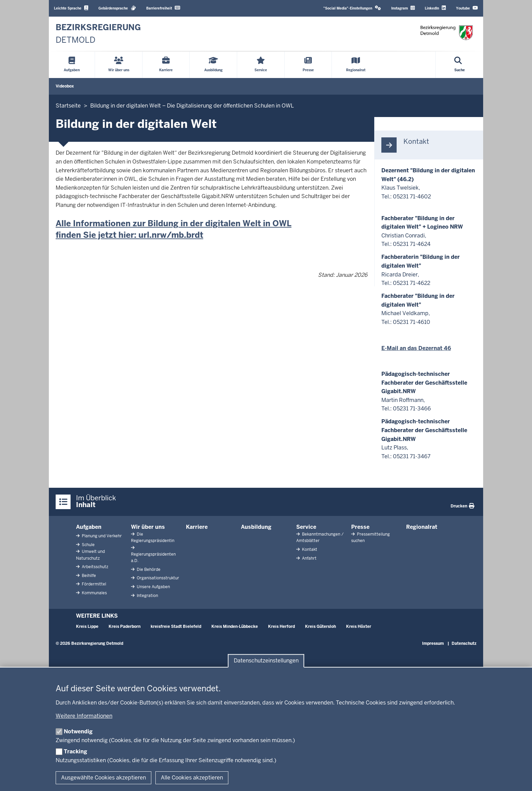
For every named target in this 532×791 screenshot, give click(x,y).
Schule (88, 545)
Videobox (65, 86)
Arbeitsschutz (94, 567)
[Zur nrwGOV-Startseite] (98, 34)
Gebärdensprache (117, 8)
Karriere (197, 527)
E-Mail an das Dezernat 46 (416, 348)
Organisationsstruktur (157, 578)
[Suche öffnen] (460, 65)
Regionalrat (422, 527)
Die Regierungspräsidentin (153, 537)
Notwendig (78, 731)
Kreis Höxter (359, 626)
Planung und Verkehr (101, 536)
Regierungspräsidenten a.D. (153, 557)
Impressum (433, 643)
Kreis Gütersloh (320, 626)
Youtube (467, 8)
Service (306, 527)
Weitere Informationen (84, 716)
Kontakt (309, 549)
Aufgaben (89, 527)
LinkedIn (435, 8)
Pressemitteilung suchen (370, 537)
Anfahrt (309, 558)
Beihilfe (88, 576)
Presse (360, 527)
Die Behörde (148, 570)
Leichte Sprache (71, 8)
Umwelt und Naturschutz (90, 555)
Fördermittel (93, 584)
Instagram (403, 8)
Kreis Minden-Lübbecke (235, 626)
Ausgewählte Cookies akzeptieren (103, 778)
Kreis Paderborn (125, 626)
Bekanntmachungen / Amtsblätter (320, 537)
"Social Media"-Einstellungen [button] (352, 8)
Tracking (75, 751)
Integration (147, 596)
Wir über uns (148, 527)
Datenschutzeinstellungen (266, 661)
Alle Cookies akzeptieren (192, 778)
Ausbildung (256, 527)
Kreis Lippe (87, 626)
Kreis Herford (281, 626)
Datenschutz (464, 643)
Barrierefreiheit (163, 8)
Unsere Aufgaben (153, 587)
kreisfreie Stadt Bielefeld (176, 626)
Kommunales (94, 593)
